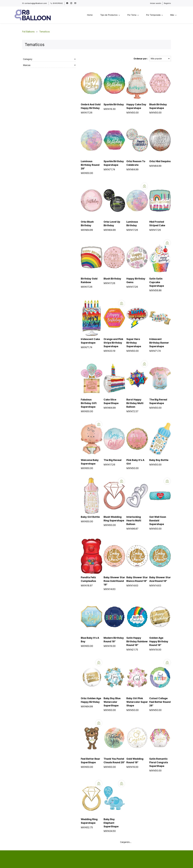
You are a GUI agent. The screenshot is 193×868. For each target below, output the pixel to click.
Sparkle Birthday (100, 107)
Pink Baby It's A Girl (129, 452)
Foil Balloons (28, 34)
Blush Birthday (99, 278)
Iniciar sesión (156, 3)
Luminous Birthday (129, 221)
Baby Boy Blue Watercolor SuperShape (98, 683)
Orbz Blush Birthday (74, 221)
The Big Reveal (99, 452)
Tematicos (44, 34)
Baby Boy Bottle (154, 452)
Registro (167, 3)
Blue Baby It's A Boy (74, 623)
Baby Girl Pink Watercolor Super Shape (128, 683)
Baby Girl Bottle (72, 509)
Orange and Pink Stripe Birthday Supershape (100, 338)
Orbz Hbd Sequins (155, 164)
